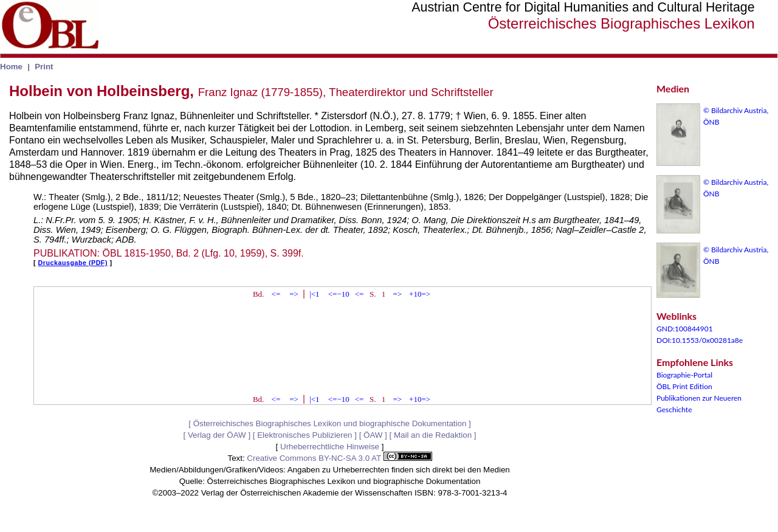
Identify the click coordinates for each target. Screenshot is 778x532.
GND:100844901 (685, 329)
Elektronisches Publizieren (305, 435)
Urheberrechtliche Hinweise (330, 447)
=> (294, 294)
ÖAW (373, 435)
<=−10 (339, 294)
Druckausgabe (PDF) (73, 263)
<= (276, 294)
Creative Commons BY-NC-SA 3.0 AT (339, 458)
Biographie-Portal (684, 375)
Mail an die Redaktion (433, 435)
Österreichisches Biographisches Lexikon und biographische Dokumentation (330, 423)
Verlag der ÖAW (217, 435)
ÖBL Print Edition (684, 386)
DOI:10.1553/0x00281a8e (700, 340)
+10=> (420, 294)
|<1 (314, 294)
